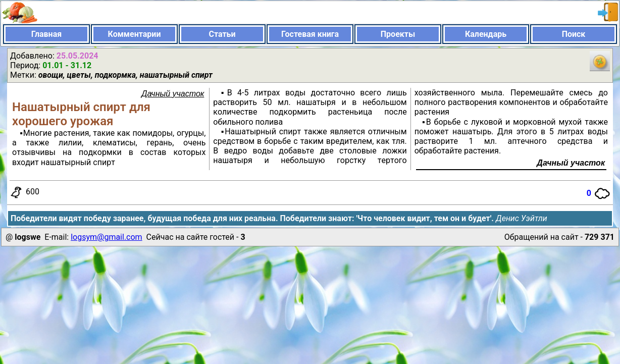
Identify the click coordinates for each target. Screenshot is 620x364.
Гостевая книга (310, 34)
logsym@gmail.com (106, 237)
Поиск (574, 34)
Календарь (486, 34)
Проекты (398, 34)
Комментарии (135, 34)
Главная (46, 34)
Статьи (222, 34)
